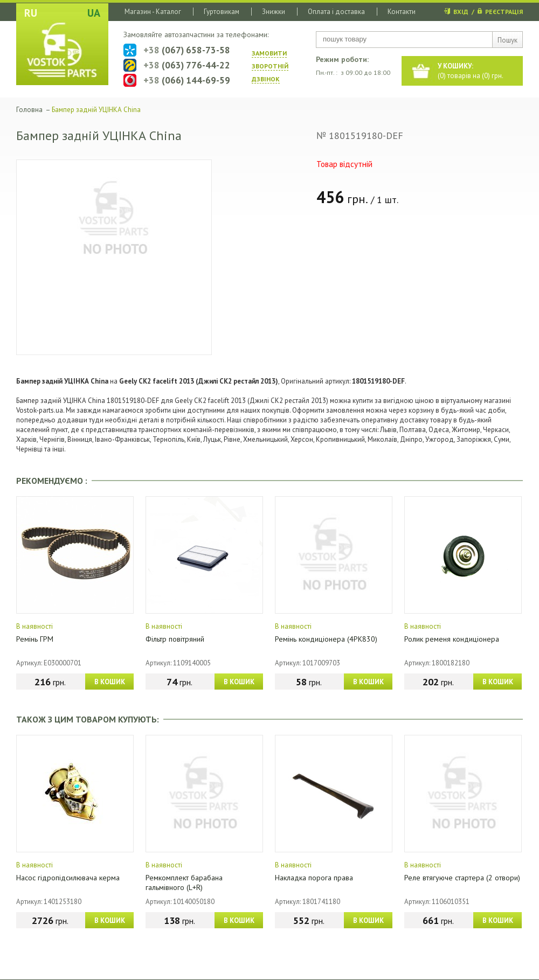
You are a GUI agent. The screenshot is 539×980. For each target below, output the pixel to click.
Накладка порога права (314, 878)
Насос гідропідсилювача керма (68, 878)
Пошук (507, 40)
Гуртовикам (222, 12)
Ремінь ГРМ (35, 639)
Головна (29, 110)
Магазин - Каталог (153, 12)
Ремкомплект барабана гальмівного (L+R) (184, 882)
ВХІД (461, 12)
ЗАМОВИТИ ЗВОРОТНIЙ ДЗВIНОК (270, 66)
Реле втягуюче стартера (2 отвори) (462, 878)
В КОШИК (110, 682)
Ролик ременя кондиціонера (452, 639)
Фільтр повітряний (175, 639)
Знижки (274, 12)
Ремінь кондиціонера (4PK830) (326, 639)
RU (31, 13)
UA (94, 13)
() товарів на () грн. (471, 71)
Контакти (402, 12)
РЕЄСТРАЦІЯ (504, 12)
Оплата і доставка (336, 12)
